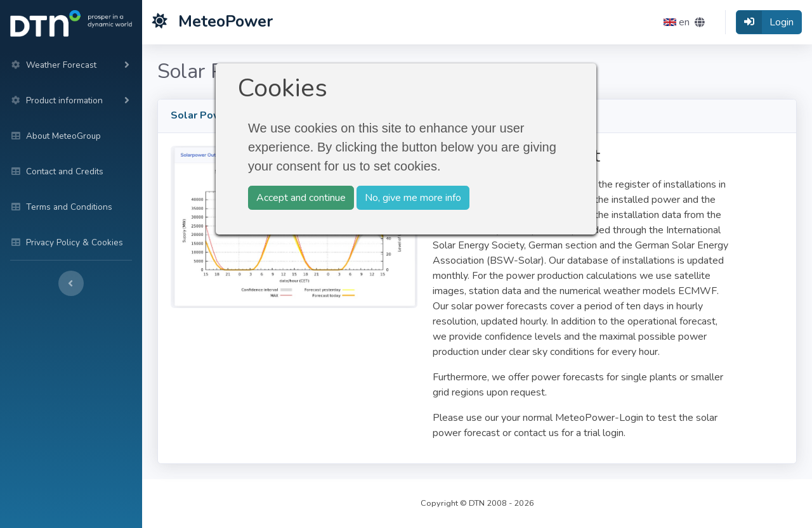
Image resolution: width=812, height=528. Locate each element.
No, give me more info (413, 198)
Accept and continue (301, 198)
